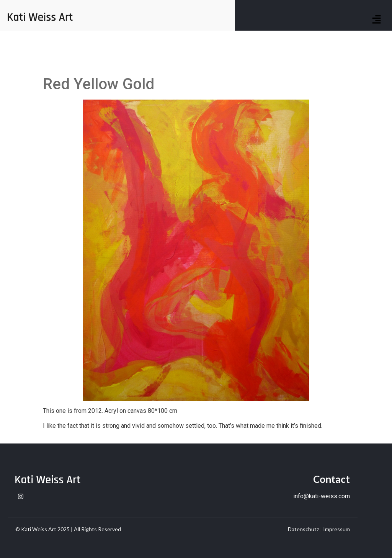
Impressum (336, 529)
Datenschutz (303, 529)
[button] (377, 20)
